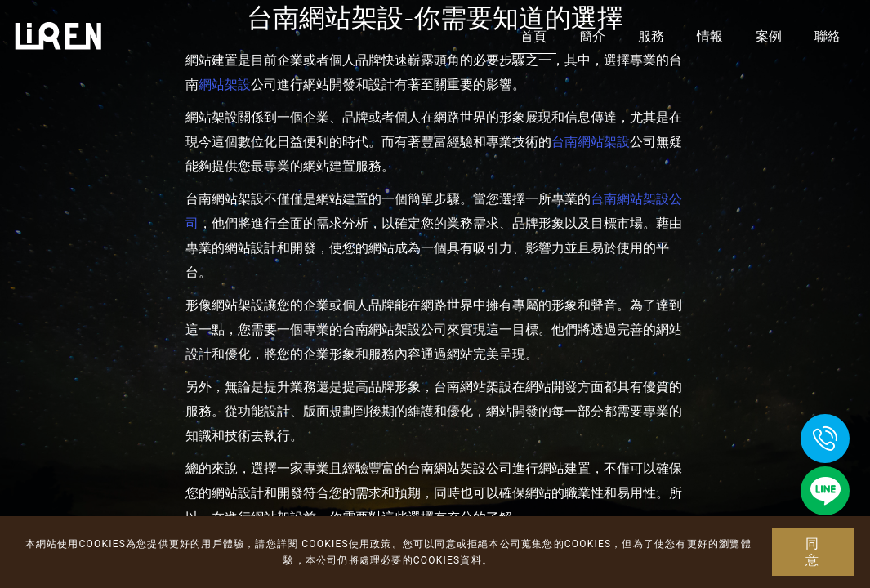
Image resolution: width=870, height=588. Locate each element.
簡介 (592, 36)
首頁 (533, 36)
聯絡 (828, 36)
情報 (710, 36)
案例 (769, 36)
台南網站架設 (591, 142)
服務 (651, 36)
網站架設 (225, 85)
